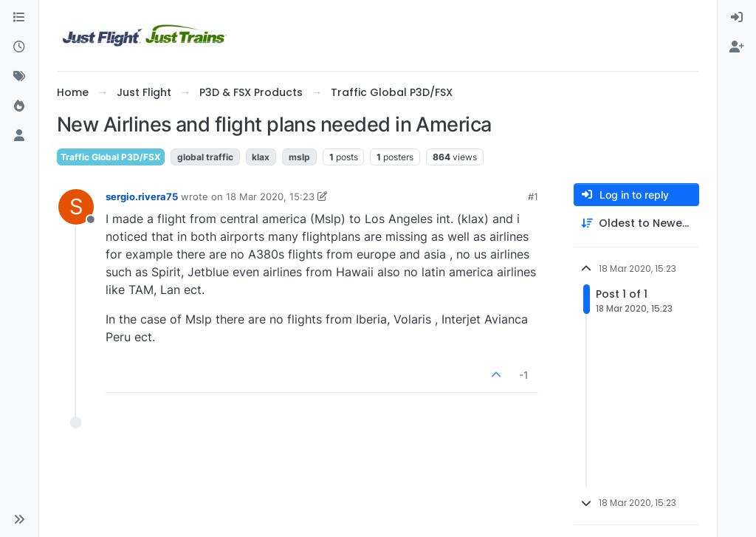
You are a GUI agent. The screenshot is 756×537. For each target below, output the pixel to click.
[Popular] (19, 106)
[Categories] (19, 18)
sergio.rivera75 (142, 196)
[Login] (737, 18)
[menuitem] (737, 18)
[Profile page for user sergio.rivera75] (76, 207)
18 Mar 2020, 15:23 (270, 196)
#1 (533, 196)
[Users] (19, 136)
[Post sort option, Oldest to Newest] (636, 223)
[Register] (737, 47)
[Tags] (19, 77)
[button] (19, 519)
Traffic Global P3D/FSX (111, 157)
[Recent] (19, 47)
